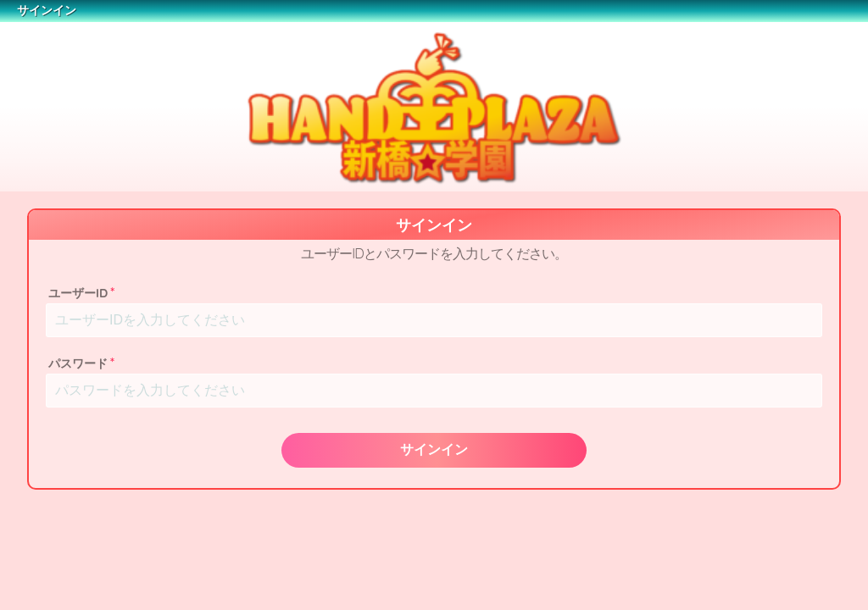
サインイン (434, 449)
